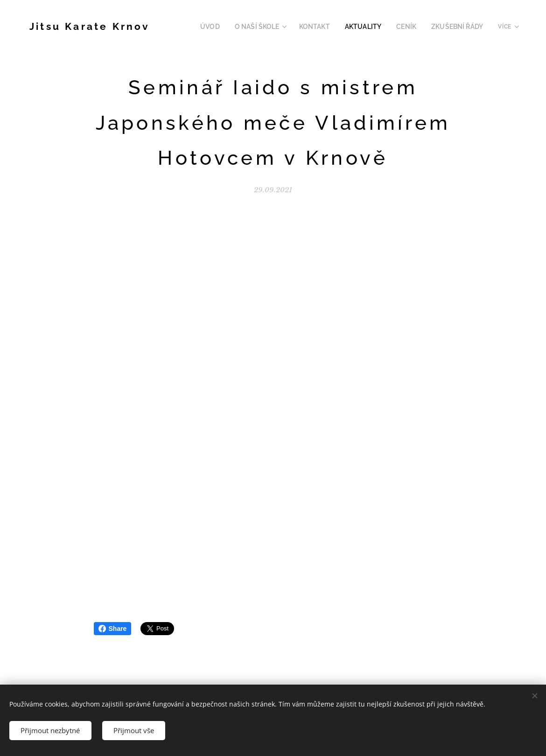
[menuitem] (228, 27)
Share (113, 629)
